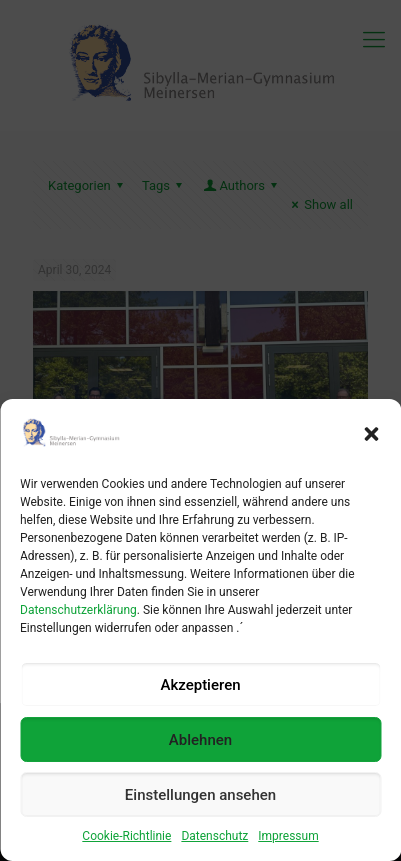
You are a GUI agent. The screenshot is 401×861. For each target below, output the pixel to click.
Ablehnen (200, 740)
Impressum (288, 836)
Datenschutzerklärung (78, 610)
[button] (371, 434)
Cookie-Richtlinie (126, 836)
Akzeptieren (200, 685)
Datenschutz (214, 836)
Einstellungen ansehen (200, 795)
